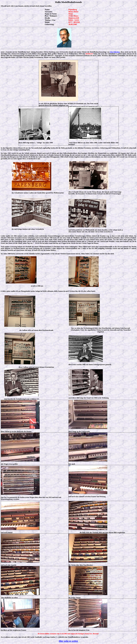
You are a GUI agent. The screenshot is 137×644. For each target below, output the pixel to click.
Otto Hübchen (115, 52)
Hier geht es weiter (68, 641)
